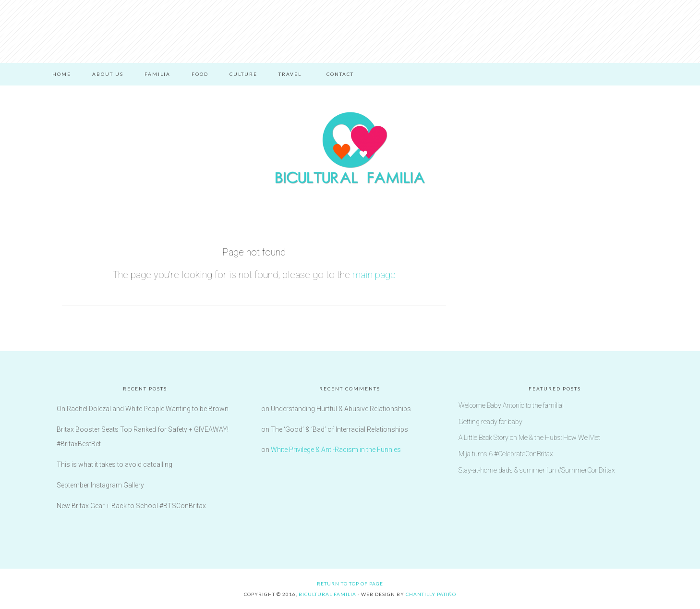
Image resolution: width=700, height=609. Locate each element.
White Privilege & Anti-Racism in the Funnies (336, 450)
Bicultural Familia (350, 148)
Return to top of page (350, 584)
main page (374, 275)
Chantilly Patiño (431, 594)
